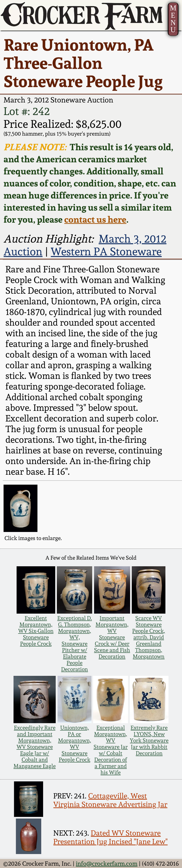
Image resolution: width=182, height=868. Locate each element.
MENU (173, 19)
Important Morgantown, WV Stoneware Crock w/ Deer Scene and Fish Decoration (112, 637)
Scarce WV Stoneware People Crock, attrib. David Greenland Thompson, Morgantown (149, 637)
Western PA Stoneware (106, 252)
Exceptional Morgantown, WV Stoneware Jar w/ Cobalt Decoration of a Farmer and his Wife (111, 750)
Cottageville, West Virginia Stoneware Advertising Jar (110, 800)
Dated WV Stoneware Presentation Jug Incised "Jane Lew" (110, 837)
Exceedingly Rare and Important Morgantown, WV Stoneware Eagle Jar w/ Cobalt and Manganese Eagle (35, 747)
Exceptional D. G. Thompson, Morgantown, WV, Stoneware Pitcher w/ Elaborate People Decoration (75, 644)
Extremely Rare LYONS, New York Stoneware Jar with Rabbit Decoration (149, 740)
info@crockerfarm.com (107, 864)
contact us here (95, 219)
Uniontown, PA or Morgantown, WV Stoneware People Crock (75, 744)
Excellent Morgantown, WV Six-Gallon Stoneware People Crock (36, 631)
